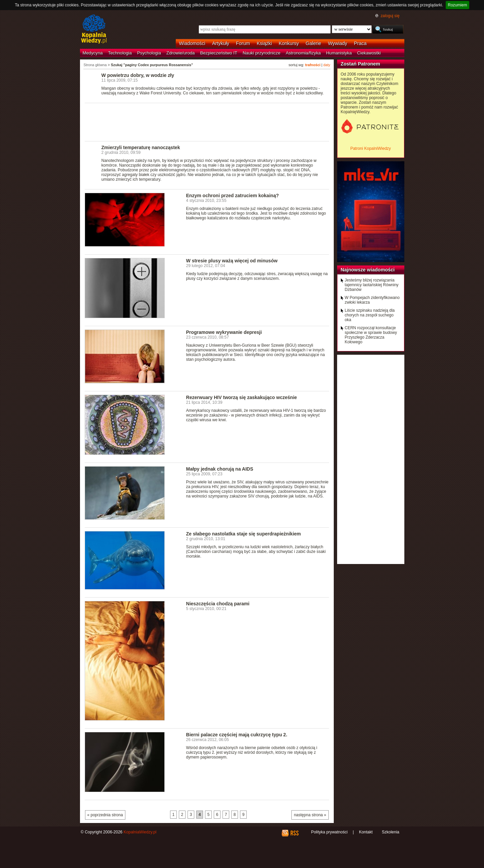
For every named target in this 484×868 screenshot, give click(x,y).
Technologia (120, 53)
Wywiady (338, 43)
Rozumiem (457, 5)
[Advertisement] (207, 122)
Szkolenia (391, 832)
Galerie (313, 43)
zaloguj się (390, 16)
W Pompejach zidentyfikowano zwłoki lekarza (372, 300)
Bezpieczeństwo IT (219, 53)
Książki (265, 43)
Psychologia (149, 53)
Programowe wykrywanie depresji (224, 332)
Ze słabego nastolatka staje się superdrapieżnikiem (244, 534)
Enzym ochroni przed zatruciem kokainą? (233, 196)
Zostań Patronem (361, 64)
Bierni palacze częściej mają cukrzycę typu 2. (237, 735)
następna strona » (310, 815)
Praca (360, 43)
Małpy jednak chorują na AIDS (220, 469)
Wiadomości (192, 43)
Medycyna (93, 53)
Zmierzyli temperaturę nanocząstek (141, 147)
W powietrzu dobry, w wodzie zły (138, 75)
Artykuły (221, 43)
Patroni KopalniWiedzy (371, 148)
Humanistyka (339, 53)
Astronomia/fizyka (303, 53)
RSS (294, 833)
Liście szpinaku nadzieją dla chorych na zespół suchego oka (370, 315)
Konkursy (289, 43)
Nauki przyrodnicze (261, 53)
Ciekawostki (369, 53)
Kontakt (366, 832)
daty (327, 65)
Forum (243, 43)
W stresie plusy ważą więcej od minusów (232, 261)
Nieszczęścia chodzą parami (218, 604)
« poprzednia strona (105, 815)
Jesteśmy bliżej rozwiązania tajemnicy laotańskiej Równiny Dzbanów (372, 285)
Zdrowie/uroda (180, 53)
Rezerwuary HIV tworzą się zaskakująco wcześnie (242, 397)
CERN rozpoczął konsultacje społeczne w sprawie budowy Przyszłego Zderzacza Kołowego (371, 335)
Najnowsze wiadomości (368, 270)
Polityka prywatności (329, 832)
